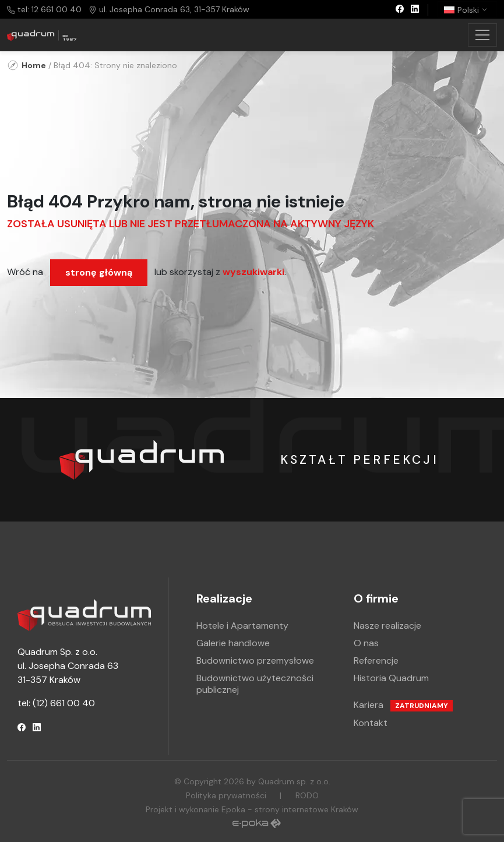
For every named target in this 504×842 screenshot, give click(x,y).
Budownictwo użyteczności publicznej (255, 684)
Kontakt (371, 723)
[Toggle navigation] (482, 35)
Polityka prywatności (226, 795)
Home (34, 65)
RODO (307, 795)
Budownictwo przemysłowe (255, 660)
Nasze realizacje (387, 626)
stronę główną (99, 272)
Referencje (376, 660)
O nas (366, 643)
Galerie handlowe (233, 643)
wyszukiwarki (253, 272)
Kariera (403, 705)
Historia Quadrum (391, 678)
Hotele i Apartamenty (242, 626)
